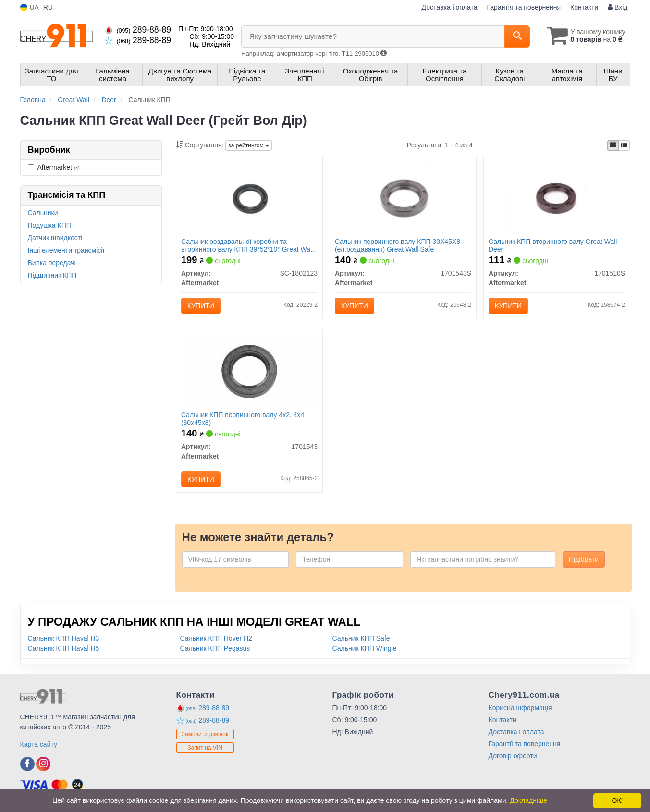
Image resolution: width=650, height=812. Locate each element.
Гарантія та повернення (524, 7)
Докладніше (528, 800)
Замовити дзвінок (205, 735)
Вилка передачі (52, 263)
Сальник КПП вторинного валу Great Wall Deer (553, 245)
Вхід (618, 7)
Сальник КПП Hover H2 (216, 638)
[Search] (517, 36)
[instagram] (43, 764)
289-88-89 (138, 30)
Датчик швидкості (55, 238)
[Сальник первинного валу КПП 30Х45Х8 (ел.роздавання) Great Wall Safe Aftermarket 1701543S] (403, 197)
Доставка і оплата (450, 7)
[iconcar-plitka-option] (613, 145)
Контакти (584, 7)
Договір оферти (513, 756)
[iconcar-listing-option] (624, 145)
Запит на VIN (205, 748)
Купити (201, 306)
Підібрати (584, 559)
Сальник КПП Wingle (365, 648)
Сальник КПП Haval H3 (64, 638)
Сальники (43, 213)
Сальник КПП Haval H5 (64, 648)
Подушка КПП (49, 225)
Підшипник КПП (52, 275)
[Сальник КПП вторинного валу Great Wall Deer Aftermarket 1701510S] (557, 197)
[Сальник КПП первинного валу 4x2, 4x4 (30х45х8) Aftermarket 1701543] (250, 371)
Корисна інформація (520, 708)
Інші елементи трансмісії (66, 250)
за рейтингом (249, 145)
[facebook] (27, 764)
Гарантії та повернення (525, 744)
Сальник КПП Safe (361, 638)
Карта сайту (39, 744)
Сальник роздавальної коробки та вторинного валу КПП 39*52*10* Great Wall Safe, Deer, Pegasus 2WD (247, 245)
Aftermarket (54, 167)
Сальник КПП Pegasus (215, 648)
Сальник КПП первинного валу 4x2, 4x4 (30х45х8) (243, 418)
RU (48, 7)
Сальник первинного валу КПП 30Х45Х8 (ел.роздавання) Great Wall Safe (398, 245)
